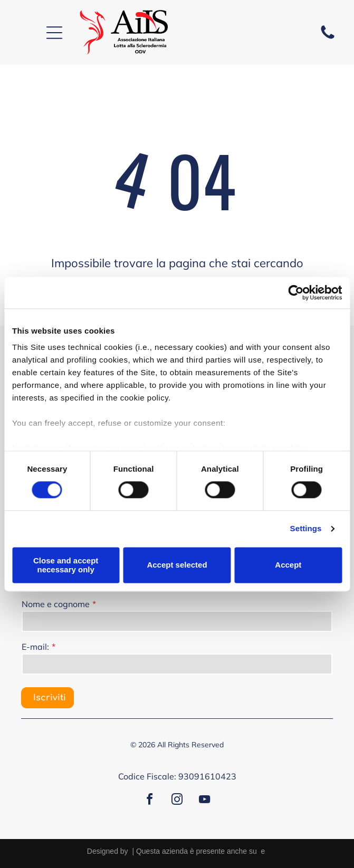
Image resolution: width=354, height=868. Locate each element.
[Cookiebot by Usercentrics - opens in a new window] (296, 292)
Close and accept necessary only (66, 565)
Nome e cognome (56, 604)
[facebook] (150, 801)
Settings (306, 529)
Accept (288, 565)
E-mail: (35, 647)
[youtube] (205, 801)
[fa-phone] (328, 38)
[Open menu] (54, 33)
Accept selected (177, 565)
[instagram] (177, 801)
